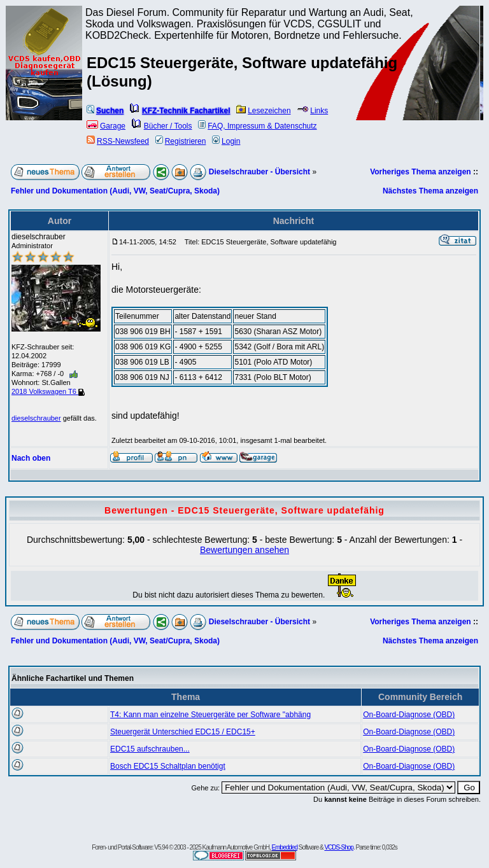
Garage (106, 126)
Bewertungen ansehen (244, 550)
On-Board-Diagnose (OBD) (409, 715)
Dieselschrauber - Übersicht (259, 172)
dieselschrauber (36, 418)
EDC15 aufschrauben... (150, 749)
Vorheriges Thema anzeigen (421, 172)
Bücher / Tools (162, 126)
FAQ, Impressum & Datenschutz (257, 126)
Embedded (285, 847)
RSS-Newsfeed (118, 141)
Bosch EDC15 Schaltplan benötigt (168, 766)
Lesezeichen (263, 111)
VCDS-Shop (338, 847)
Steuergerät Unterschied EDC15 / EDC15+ (183, 732)
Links (312, 111)
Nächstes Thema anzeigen (430, 191)
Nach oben (31, 458)
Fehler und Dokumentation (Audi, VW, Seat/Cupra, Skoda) (115, 191)
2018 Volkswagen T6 (48, 391)
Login (226, 141)
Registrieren (181, 141)
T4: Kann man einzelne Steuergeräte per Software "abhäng (210, 715)
